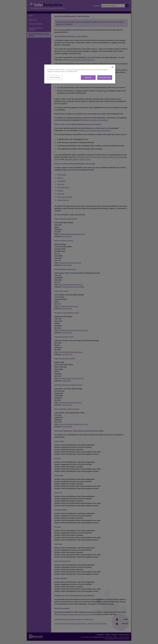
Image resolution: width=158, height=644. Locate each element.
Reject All (88, 77)
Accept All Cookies (105, 77)
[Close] (112, 67)
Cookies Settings (55, 77)
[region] (80, 74)
